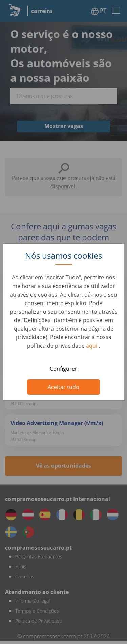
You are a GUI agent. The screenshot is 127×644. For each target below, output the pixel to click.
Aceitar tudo (63, 387)
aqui (92, 346)
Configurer (63, 369)
